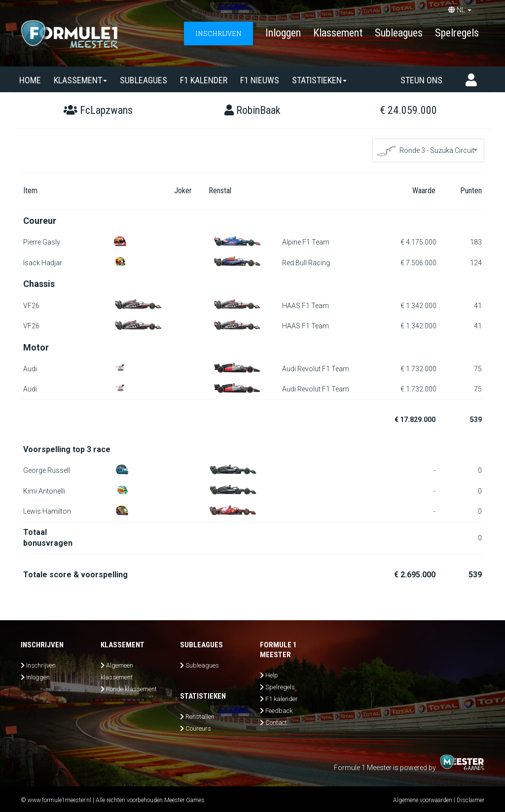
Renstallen (200, 717)
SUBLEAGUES (144, 80)
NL (460, 10)
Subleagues (399, 33)
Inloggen (283, 33)
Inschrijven (41, 665)
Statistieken (319, 80)
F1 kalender (204, 80)
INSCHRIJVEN (218, 33)
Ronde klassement (131, 689)
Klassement (338, 33)
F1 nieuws (260, 80)
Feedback (279, 711)
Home (30, 80)
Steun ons (421, 80)
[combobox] (429, 150)
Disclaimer (470, 800)
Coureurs (198, 728)
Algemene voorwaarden (423, 800)
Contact (276, 723)
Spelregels (457, 33)
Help (272, 675)
